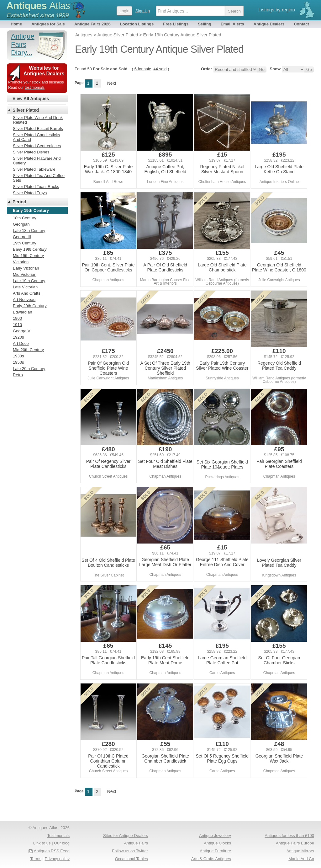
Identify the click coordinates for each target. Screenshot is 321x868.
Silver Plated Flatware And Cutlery (37, 161)
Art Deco (21, 343)
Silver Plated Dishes (31, 152)
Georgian (21, 224)
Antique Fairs (136, 843)
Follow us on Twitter (130, 851)
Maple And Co (301, 859)
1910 (17, 325)
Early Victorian (26, 268)
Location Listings (137, 24)
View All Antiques (31, 99)
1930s (18, 356)
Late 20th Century (29, 369)
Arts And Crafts (26, 293)
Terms (36, 859)
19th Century (24, 243)
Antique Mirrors (300, 851)
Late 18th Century (29, 230)
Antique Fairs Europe (295, 843)
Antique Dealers (269, 24)
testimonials (35, 88)
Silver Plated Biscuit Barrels (38, 129)
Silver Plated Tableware (34, 169)
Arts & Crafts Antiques (211, 859)
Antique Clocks (217, 843)
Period (19, 202)
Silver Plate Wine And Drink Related (38, 120)
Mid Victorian (25, 274)
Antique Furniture (215, 851)
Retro (18, 375)
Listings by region (277, 10)
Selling (205, 24)
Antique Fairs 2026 (92, 24)
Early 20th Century (30, 306)
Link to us (42, 843)
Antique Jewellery (215, 836)
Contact (301, 24)
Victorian (21, 262)
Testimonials (58, 836)
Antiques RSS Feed (52, 851)
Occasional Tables (132, 859)
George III (22, 237)
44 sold (160, 69)
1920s (18, 337)
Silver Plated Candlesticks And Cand (36, 137)
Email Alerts (232, 24)
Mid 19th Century (28, 256)
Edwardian (22, 312)
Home (16, 24)
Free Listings (176, 24)
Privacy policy (57, 859)
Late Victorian (25, 287)
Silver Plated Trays (30, 193)
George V (22, 331)
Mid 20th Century (28, 350)
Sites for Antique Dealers (126, 836)
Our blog (62, 843)
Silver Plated (26, 110)
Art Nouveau (24, 300)
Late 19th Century (29, 281)
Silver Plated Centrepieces (37, 146)
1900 (17, 318)
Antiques (38, 6)
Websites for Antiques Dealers (44, 71)
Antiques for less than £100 (289, 836)
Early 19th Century (30, 249)
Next (112, 83)
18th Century (24, 218)
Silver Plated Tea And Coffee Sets (39, 178)
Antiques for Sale (48, 24)
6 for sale (143, 69)
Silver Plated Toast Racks (36, 187)
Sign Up (143, 11)
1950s (18, 362)
